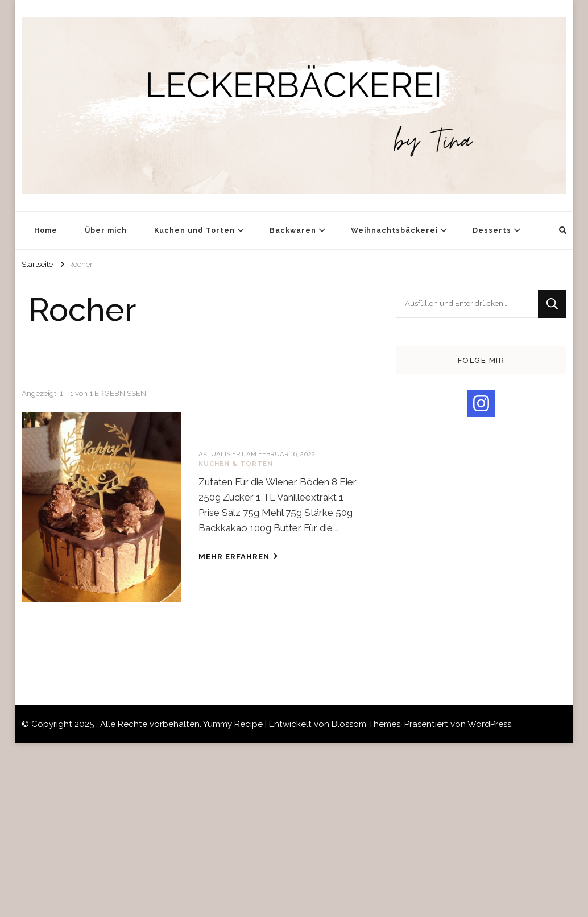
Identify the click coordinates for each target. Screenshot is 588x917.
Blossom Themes (366, 724)
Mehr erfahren (238, 556)
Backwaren (293, 230)
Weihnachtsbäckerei (394, 230)
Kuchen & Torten (236, 464)
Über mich (106, 230)
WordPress (489, 724)
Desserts (492, 230)
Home (46, 230)
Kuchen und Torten (194, 230)
